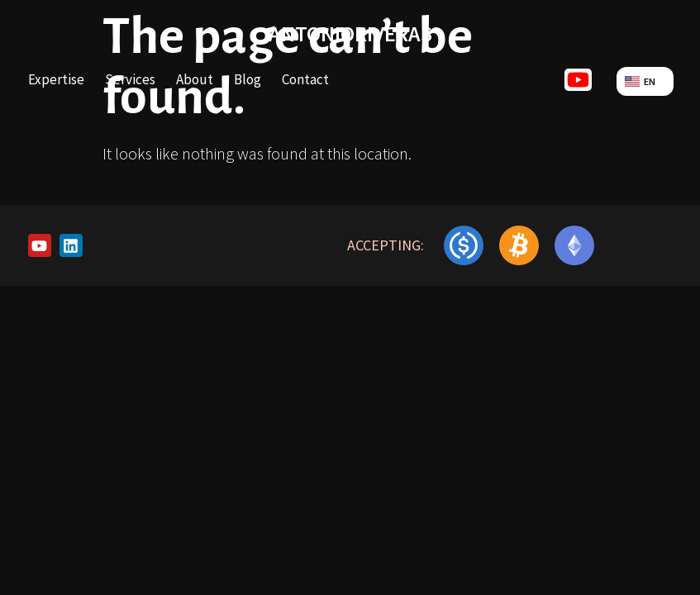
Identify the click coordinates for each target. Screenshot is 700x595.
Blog (248, 79)
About (195, 79)
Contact (305, 79)
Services (130, 79)
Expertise (56, 79)
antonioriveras (350, 33)
